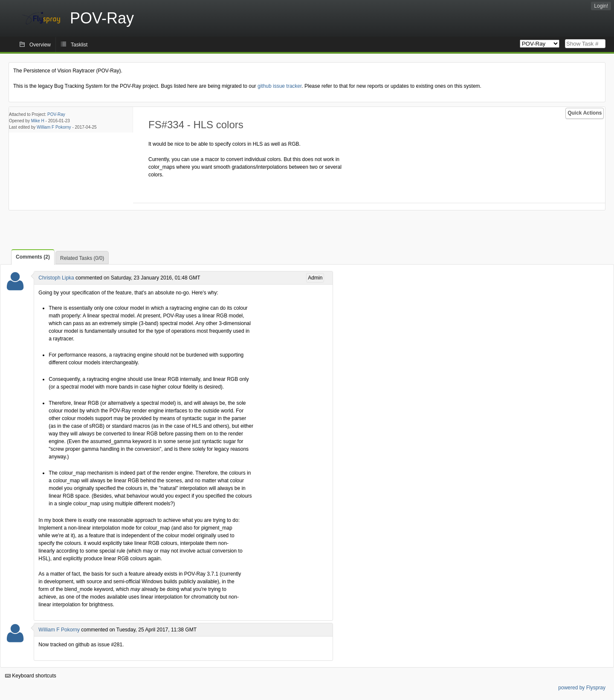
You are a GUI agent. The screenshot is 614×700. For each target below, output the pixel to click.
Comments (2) (33, 257)
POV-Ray (56, 114)
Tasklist (79, 45)
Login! (601, 6)
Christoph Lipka (56, 278)
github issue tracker (279, 86)
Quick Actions (585, 113)
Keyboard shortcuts (31, 676)
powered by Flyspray (582, 688)
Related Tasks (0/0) (82, 258)
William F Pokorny (54, 127)
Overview (40, 45)
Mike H (38, 121)
